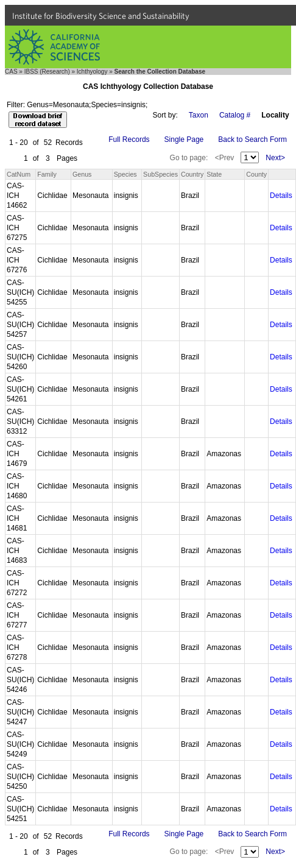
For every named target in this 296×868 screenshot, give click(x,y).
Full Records (129, 139)
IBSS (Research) (47, 72)
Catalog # (235, 115)
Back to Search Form (252, 139)
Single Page (184, 139)
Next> (275, 158)
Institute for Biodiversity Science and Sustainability (101, 16)
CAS (11, 72)
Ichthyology (92, 72)
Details (281, 196)
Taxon (199, 115)
